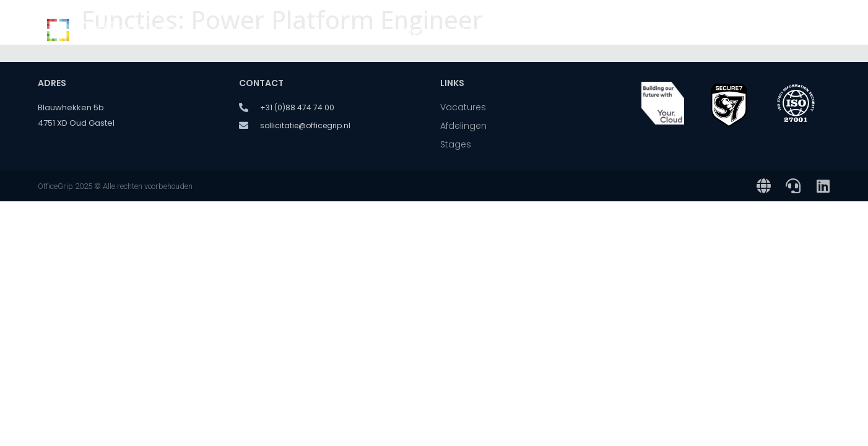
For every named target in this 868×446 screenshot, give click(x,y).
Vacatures (481, 31)
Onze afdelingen (575, 31)
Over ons (671, 31)
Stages (740, 31)
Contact (799, 31)
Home (419, 31)
